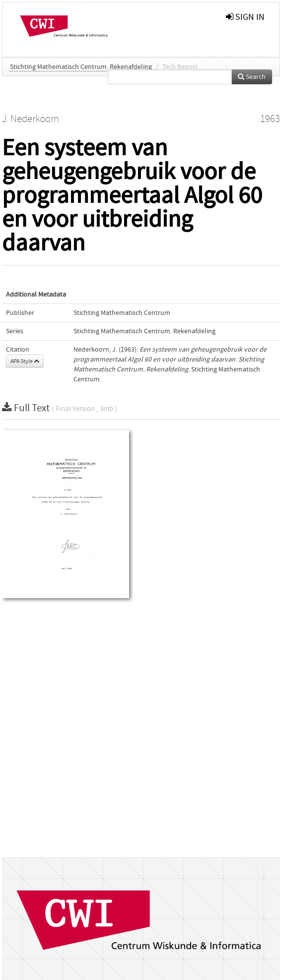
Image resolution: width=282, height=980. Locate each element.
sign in (245, 17)
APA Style (25, 361)
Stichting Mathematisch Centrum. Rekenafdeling (81, 67)
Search (252, 77)
